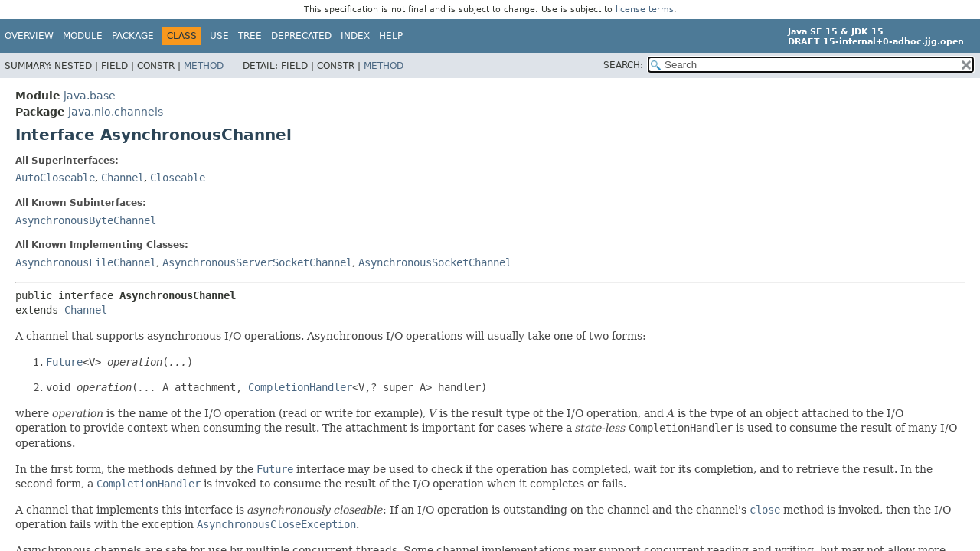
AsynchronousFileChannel (86, 262)
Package (133, 36)
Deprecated (301, 36)
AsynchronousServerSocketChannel (257, 262)
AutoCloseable (55, 178)
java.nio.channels (116, 112)
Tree (250, 36)
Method (204, 66)
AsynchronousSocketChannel (435, 262)
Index (355, 36)
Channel (122, 178)
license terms (645, 10)
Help (391, 36)
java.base (90, 96)
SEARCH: (623, 65)
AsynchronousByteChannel (86, 220)
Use (219, 36)
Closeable (178, 178)
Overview (29, 36)
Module (83, 36)
